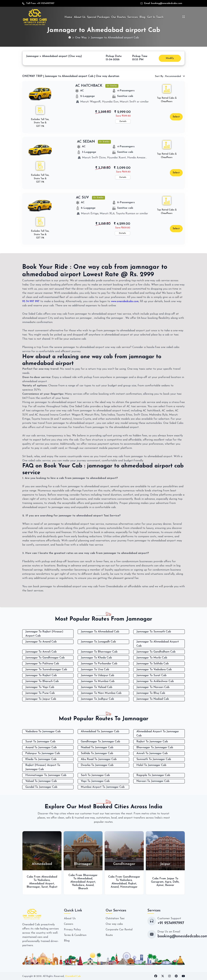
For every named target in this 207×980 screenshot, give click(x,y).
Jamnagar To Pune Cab (40, 693)
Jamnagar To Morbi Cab (152, 658)
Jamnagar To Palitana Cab (42, 664)
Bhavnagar (37, 885)
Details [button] (123, 121)
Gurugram (157, 882)
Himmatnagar (129, 887)
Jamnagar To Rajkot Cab (41, 675)
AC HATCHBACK (89, 86)
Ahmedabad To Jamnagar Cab (100, 731)
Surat (50, 885)
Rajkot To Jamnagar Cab (152, 741)
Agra (168, 882)
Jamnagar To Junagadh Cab (98, 642)
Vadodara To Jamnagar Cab (43, 731)
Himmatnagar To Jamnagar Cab (46, 775)
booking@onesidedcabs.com (167, 3)
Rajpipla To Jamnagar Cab (153, 775)
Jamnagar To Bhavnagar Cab (99, 652)
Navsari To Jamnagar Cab (153, 781)
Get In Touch (155, 17)
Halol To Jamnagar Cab (151, 765)
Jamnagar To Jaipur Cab (41, 699)
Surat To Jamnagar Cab (40, 741)
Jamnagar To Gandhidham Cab (156, 652)
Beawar (170, 885)
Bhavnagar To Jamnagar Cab (155, 747)
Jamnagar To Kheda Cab (96, 658)
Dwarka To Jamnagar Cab (97, 765)
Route (109, 935)
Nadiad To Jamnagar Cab (97, 747)
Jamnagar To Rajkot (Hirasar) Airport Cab (44, 634)
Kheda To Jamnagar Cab (41, 759)
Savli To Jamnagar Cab (95, 775)
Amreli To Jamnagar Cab (152, 753)
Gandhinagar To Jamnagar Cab (100, 741)
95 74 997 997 (31, 301)
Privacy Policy (73, 929)
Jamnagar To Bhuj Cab (151, 693)
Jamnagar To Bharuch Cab (42, 681)
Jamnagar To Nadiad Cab (153, 699)
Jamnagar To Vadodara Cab (154, 670)
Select (176, 117)
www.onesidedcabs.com (125, 301)
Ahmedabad (85, 879)
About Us (80, 17)
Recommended (168, 76)
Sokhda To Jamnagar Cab (97, 753)
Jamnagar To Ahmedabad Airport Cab (158, 644)
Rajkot (42, 888)
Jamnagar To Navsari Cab (153, 687)
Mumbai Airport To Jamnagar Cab (103, 787)
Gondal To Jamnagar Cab (41, 787)
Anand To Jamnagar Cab (41, 747)
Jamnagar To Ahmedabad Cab (100, 632)
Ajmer (160, 885)
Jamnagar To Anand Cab (41, 642)
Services (133, 17)
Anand (90, 885)
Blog (142, 17)
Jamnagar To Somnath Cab (154, 632)
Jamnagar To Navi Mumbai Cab (101, 693)
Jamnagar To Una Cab (95, 670)
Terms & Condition (76, 935)
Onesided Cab (73, 976)
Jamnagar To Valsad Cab (97, 687)
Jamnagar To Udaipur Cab (98, 675)
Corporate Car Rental (119, 929)
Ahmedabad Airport (42, 882)
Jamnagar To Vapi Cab (40, 687)
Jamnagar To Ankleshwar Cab (155, 681)
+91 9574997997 (46, 3)
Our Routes (118, 17)
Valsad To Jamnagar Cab (41, 781)
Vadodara (44, 879)
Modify (170, 58)
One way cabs (114, 924)
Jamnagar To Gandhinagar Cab (45, 658)
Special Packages (98, 17)
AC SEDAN (86, 142)
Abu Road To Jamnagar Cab (99, 759)
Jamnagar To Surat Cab (151, 675)
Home (68, 17)
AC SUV (82, 198)
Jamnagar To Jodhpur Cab (97, 699)
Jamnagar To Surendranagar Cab (46, 670)
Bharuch (83, 888)
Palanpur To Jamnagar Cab (43, 753)
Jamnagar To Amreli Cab (41, 652)
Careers (69, 924)
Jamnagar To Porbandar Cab (99, 664)
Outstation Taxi (116, 918)
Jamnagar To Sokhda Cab (153, 664)
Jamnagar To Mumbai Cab (98, 681)
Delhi (176, 882)
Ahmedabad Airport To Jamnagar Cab (158, 733)
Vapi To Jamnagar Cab (95, 781)
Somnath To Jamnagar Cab (154, 759)
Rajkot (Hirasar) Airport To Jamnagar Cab (43, 767)
